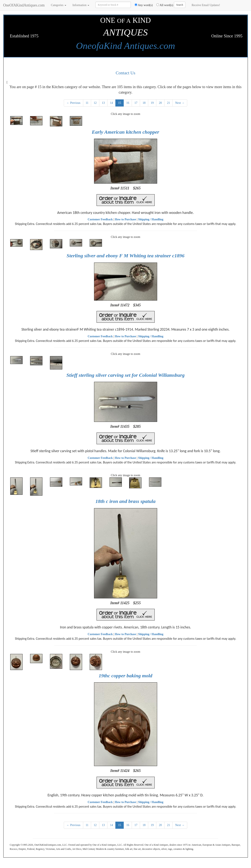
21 (168, 103)
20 (160, 103)
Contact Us (126, 73)
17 (136, 103)
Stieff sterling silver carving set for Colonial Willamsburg (126, 375)
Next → (180, 103)
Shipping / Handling (151, 219)
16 (128, 103)
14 (111, 103)
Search (180, 5)
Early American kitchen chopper (125, 132)
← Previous (73, 103)
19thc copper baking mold (125, 676)
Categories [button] (58, 5)
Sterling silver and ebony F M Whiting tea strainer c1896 (126, 256)
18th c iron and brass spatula (125, 501)
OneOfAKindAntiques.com (24, 5)
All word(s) (163, 5)
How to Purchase (125, 219)
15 (120, 103)
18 (144, 103)
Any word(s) (142, 5)
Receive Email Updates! (206, 5)
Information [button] (81, 5)
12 (95, 103)
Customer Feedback (100, 219)
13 (103, 103)
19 (152, 103)
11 (87, 103)
